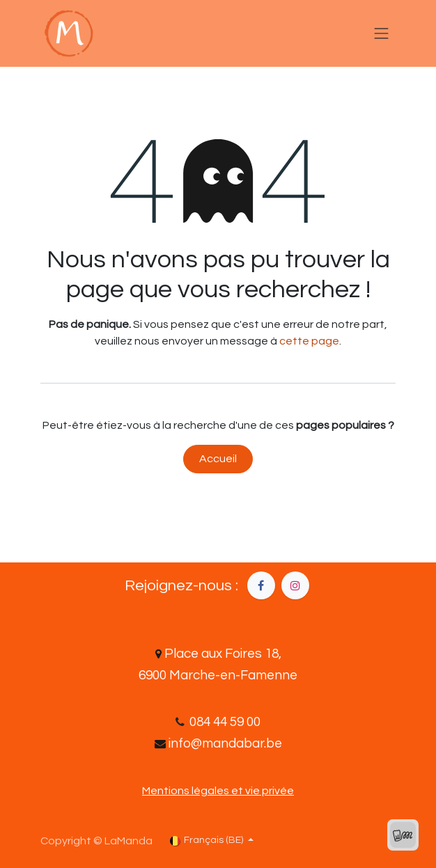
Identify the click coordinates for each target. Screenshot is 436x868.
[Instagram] (295, 585)
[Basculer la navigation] (382, 33)
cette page (309, 341)
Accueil (218, 459)
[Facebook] (261, 585)
